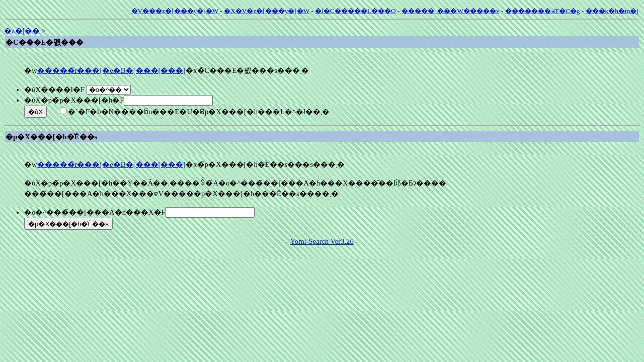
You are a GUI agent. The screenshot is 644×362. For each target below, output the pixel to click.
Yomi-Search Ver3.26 (322, 241)
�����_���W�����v (451, 11)
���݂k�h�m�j (612, 11)
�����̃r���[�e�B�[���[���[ (112, 70)
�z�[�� (22, 31)
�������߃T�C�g (543, 11)
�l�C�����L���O (355, 11)
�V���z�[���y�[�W (175, 11)
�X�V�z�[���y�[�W (267, 11)
